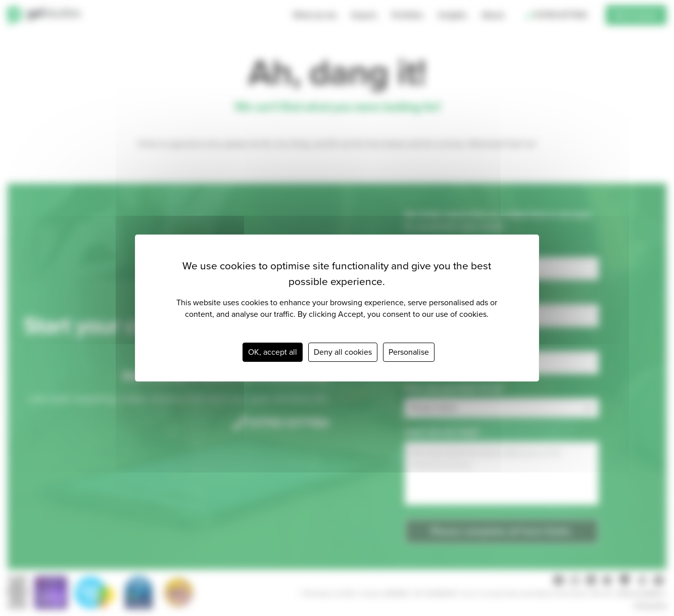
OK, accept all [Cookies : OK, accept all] (273, 352)
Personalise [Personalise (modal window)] (409, 352)
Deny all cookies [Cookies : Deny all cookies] (343, 352)
